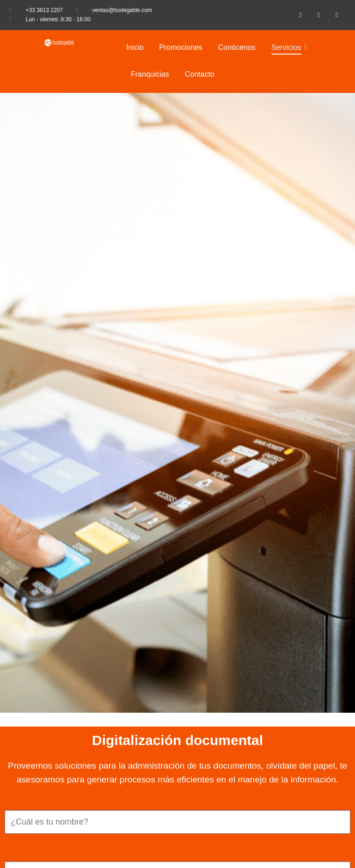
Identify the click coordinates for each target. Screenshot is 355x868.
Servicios (288, 47)
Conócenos (237, 47)
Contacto (200, 74)
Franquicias (150, 74)
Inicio (135, 47)
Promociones (181, 47)
